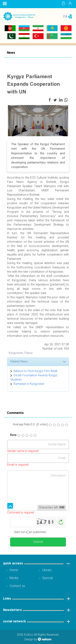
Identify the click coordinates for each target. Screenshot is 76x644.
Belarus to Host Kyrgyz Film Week (35, 371)
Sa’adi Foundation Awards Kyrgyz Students (34, 378)
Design (29, 640)
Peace (28, 353)
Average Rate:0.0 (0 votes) (30, 425)
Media (14, 578)
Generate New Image (61, 522)
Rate (12, 435)
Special (47, 578)
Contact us (17, 586)
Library (47, 570)
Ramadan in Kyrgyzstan (29, 384)
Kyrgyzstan (16, 353)
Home (14, 570)
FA (65, 17)
